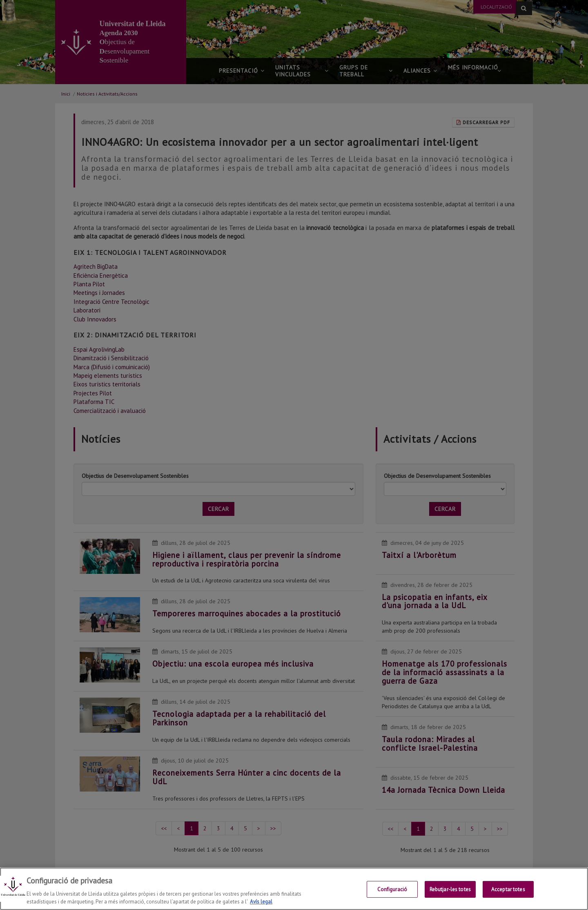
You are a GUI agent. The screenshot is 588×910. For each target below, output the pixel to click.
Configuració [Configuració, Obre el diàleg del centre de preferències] (392, 889)
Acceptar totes (508, 889)
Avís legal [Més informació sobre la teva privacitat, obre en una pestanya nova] (261, 902)
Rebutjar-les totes (450, 889)
